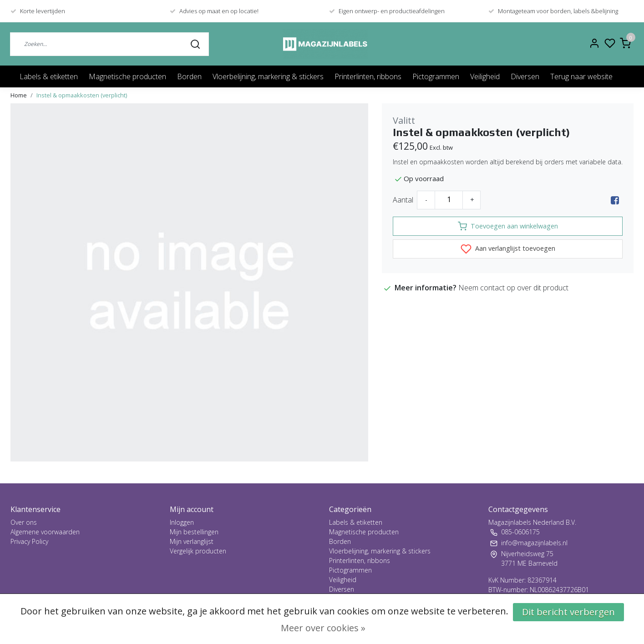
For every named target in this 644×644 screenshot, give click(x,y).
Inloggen (182, 522)
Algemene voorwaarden (45, 532)
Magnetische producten (127, 76)
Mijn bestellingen (194, 532)
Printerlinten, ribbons (368, 76)
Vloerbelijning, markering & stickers (268, 76)
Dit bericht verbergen (568, 612)
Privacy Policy (29, 541)
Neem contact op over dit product (513, 288)
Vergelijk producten (198, 551)
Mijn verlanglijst (192, 541)
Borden (189, 76)
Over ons (24, 522)
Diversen (525, 76)
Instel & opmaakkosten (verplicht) (82, 95)
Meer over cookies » (323, 628)
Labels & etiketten (49, 76)
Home (19, 95)
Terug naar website (581, 76)
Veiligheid (485, 76)
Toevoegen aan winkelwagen (508, 226)
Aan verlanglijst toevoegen (508, 249)
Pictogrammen (436, 76)
